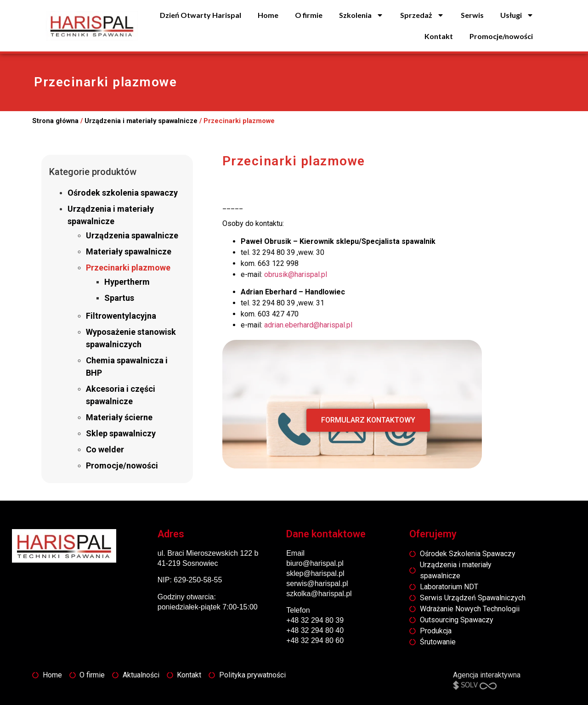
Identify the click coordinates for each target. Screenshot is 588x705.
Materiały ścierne (119, 417)
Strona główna (55, 121)
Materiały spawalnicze (129, 251)
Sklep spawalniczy (121, 433)
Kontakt (439, 36)
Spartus (119, 298)
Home (268, 15)
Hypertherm (127, 282)
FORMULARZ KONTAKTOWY (368, 420)
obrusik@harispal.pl (296, 274)
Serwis (472, 15)
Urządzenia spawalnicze (132, 235)
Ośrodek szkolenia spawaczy (123, 193)
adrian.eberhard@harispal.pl (308, 325)
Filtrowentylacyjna (121, 316)
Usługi (517, 15)
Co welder (105, 449)
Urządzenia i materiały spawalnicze (141, 121)
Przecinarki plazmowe (128, 268)
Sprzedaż (422, 15)
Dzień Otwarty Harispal (201, 15)
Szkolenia (361, 15)
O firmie (309, 15)
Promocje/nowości (501, 36)
